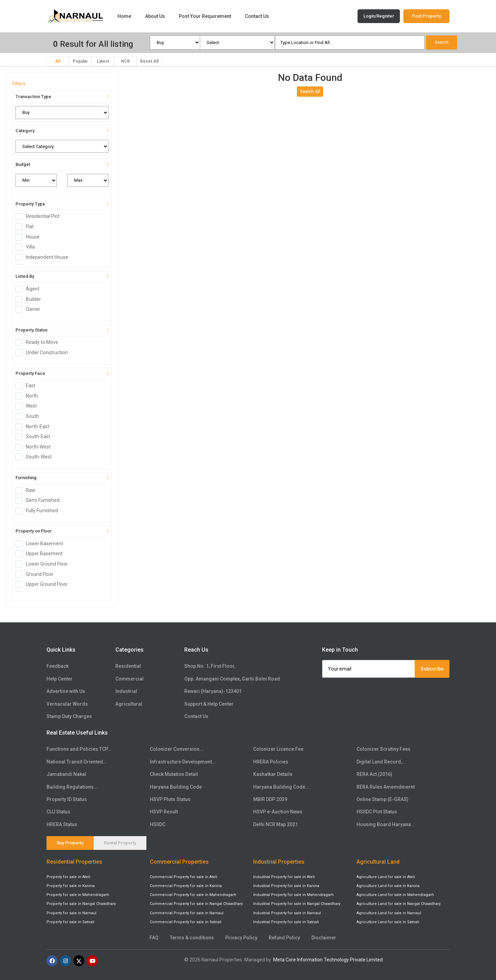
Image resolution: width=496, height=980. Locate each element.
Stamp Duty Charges (69, 716)
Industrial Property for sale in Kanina (286, 886)
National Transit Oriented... (77, 762)
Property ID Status (67, 799)
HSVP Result (164, 812)
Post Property (426, 16)
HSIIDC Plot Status (377, 812)
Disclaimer (324, 938)
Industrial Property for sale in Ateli (284, 877)
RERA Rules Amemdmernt (386, 787)
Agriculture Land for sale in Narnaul (389, 913)
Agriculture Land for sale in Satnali (388, 922)
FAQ (154, 938)
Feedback (58, 666)
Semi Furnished (40, 500)
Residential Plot (40, 217)
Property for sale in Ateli (68, 877)
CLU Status (58, 812)
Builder (30, 299)
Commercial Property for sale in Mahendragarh (193, 895)
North (29, 396)
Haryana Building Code (176, 787)
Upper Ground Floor (44, 584)
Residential (128, 666)
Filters (19, 84)
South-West (36, 457)
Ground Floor (37, 575)
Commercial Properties (179, 862)
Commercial (130, 679)
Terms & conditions (192, 938)
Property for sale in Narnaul (71, 913)
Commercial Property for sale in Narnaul (187, 913)
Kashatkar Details (273, 774)
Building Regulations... (72, 787)
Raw (28, 491)
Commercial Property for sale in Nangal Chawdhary (196, 904)
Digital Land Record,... (381, 762)
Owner (30, 309)
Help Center (60, 679)
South (29, 417)
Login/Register (379, 16)
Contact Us (257, 16)
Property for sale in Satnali (70, 922)
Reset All (149, 61)
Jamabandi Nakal (66, 774)
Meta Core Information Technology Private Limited (328, 960)
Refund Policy (284, 938)
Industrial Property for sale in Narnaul (287, 913)
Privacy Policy (241, 938)
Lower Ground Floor (44, 564)
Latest (103, 61)
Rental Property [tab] (120, 843)
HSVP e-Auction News (278, 812)
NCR (125, 61)
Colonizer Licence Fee (278, 749)
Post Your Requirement (205, 16)
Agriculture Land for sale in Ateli (386, 877)
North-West (35, 447)
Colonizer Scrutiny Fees (384, 749)
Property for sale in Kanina (71, 886)
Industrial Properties (279, 862)
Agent (30, 289)
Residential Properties (74, 862)
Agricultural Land (378, 862)
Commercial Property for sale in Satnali (186, 922)
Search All (310, 92)
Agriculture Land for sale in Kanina (388, 886)
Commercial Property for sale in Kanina (186, 886)
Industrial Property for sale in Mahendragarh (293, 895)
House (30, 237)
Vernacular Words (67, 704)
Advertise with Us (66, 691)
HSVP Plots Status (170, 799)
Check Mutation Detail (174, 774)
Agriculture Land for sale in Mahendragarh (395, 895)
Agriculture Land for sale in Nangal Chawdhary (399, 904)
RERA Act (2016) (374, 774)
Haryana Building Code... (281, 787)
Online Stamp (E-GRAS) (383, 799)
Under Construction (44, 353)
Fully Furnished (39, 511)
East (28, 386)
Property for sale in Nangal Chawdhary (81, 904)
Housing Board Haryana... (386, 824)
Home (124, 16)
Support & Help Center (209, 704)
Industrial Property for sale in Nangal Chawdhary (297, 904)
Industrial (126, 691)
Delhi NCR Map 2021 (276, 824)
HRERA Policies (271, 762)
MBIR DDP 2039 (270, 799)
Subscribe (432, 669)
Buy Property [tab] (70, 843)
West (28, 406)
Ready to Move (39, 343)
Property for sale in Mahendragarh (78, 895)
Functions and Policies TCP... (79, 749)
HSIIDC (158, 824)
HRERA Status (62, 824)
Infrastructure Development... (183, 762)
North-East (35, 427)
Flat (27, 227)
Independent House (44, 257)
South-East (35, 437)
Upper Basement (41, 554)
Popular (80, 61)
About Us (155, 16)
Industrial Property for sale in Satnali (286, 922)
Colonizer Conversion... (177, 749)
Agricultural (129, 704)
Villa (27, 247)
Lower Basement (42, 544)
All (58, 61)
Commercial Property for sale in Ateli (184, 877)
